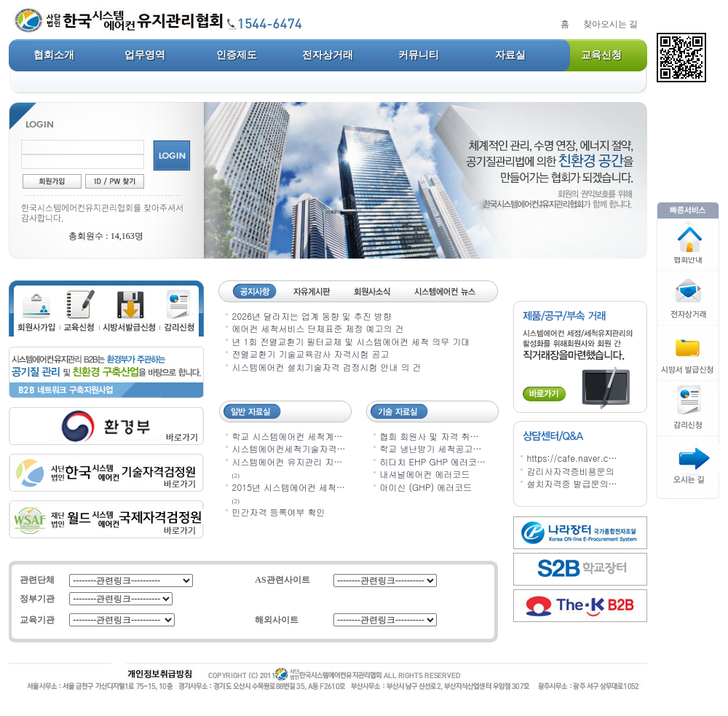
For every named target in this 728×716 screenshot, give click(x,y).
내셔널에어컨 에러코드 (425, 474)
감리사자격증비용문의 (571, 471)
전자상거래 (328, 55)
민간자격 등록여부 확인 (279, 512)
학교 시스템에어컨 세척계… (288, 436)
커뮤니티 (419, 55)
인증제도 (237, 55)
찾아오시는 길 (610, 24)
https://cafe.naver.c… (572, 458)
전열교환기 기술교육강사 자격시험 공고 (311, 354)
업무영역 (145, 55)
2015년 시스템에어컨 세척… (289, 487)
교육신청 (601, 55)
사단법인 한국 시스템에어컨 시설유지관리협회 (179, 22)
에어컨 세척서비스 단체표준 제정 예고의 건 (318, 328)
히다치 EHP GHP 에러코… (433, 461)
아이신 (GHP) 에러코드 (426, 487)
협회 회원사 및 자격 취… (430, 436)
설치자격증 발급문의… (572, 483)
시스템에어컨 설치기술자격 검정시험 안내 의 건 (327, 367)
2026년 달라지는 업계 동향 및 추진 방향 (312, 316)
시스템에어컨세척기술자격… (289, 448)
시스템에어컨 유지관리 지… (288, 461)
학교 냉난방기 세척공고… (431, 448)
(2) (236, 476)
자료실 (510, 55)
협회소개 (54, 55)
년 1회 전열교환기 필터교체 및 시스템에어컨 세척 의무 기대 (351, 341)
